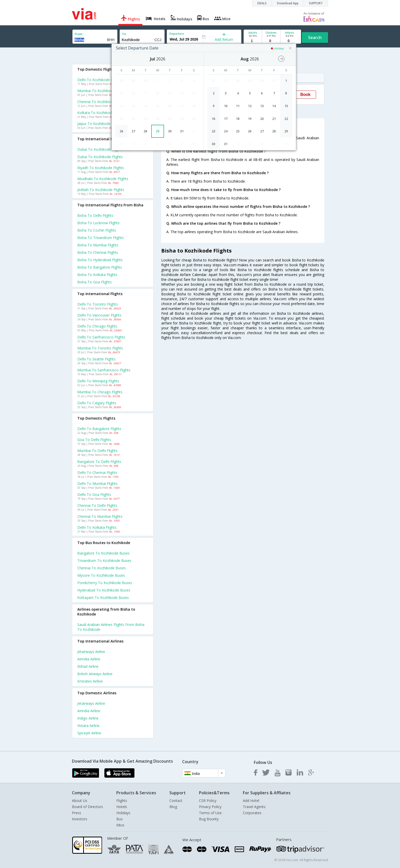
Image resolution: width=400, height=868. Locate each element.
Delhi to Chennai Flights (97, 473)
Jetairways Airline (91, 652)
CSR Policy (208, 801)
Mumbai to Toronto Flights (100, 348)
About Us (80, 801)
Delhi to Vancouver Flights (99, 315)
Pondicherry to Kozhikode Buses (105, 583)
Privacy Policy (210, 807)
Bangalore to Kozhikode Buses (103, 553)
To (124, 34)
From (79, 34)
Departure (177, 34)
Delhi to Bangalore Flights (99, 429)
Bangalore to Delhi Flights (99, 462)
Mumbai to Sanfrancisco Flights (104, 370)
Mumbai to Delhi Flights (97, 451)
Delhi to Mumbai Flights (97, 483)
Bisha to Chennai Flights (98, 252)
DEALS (262, 3)
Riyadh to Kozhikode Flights (101, 168)
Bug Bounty (209, 819)
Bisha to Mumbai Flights (98, 245)
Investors (80, 819)
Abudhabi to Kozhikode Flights (103, 179)
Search (315, 37)
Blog (173, 807)
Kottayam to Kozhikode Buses (103, 597)
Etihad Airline (88, 666)
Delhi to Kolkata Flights (97, 527)
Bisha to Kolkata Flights (97, 275)
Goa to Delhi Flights (94, 440)
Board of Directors (87, 807)
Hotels (122, 807)
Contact (176, 801)
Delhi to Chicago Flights (97, 326)
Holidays (123, 813)
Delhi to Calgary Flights (97, 403)
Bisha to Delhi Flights (95, 215)
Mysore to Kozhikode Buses (101, 575)
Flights (122, 801)
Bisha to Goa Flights (95, 282)
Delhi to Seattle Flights (96, 359)
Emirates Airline (90, 681)
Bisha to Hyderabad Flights (100, 260)
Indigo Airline (88, 718)
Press (77, 813)
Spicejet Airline (89, 733)
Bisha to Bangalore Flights (100, 267)
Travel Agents (254, 807)
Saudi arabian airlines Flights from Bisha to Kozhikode (111, 627)
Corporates (252, 813)
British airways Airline (95, 674)
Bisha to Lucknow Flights (98, 223)
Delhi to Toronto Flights (98, 304)
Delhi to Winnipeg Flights (98, 381)
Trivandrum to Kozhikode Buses (104, 561)
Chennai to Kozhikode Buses (102, 568)
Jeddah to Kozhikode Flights (101, 190)
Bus (120, 819)
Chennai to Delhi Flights (97, 505)
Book (305, 95)
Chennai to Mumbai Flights (100, 516)
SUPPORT (316, 3)
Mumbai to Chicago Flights (100, 392)
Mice (120, 825)
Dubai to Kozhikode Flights (100, 157)
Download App (288, 3)
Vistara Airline (88, 726)
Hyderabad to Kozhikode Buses (104, 590)
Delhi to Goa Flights (94, 494)
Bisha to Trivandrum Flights (101, 238)
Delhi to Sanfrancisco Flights (101, 337)
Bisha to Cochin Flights (97, 230)
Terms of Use (210, 813)
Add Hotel (251, 801)
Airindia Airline (89, 659)
